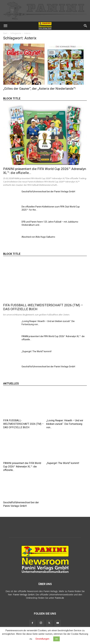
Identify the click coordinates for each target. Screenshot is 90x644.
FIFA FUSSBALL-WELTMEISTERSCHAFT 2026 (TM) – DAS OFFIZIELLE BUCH (23, 424)
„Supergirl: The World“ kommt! (37, 351)
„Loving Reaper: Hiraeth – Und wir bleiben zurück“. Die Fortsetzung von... (65, 424)
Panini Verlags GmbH (24, 595)
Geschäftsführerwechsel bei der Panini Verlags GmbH (48, 192)
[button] (5, 26)
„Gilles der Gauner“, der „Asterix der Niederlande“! (39, 89)
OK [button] (56, 639)
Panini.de (59, 598)
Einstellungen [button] (42, 639)
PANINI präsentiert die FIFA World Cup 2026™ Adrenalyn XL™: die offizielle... (22, 467)
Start (5, 33)
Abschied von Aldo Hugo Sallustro (38, 237)
